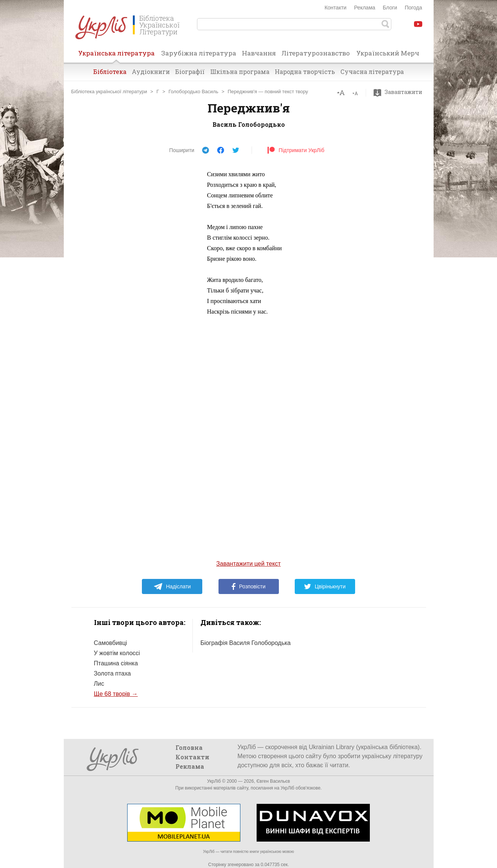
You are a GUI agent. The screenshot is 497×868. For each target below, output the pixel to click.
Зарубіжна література (199, 53)
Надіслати (172, 586)
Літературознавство (316, 53)
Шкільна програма (240, 72)
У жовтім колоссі (117, 653)
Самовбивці (111, 643)
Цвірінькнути (325, 586)
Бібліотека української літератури (109, 92)
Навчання (259, 53)
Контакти (335, 8)
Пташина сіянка (116, 663)
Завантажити (400, 92)
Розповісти (249, 586)
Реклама (365, 8)
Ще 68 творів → (116, 694)
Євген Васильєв (273, 781)
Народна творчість (305, 72)
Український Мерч (388, 53)
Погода (413, 8)
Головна (189, 747)
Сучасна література (372, 72)
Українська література (116, 55)
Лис (99, 684)
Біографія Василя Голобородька (245, 643)
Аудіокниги (151, 72)
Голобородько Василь (193, 92)
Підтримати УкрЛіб (296, 150)
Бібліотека (110, 72)
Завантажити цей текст (248, 564)
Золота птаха (112, 673)
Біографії (190, 72)
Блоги (390, 8)
